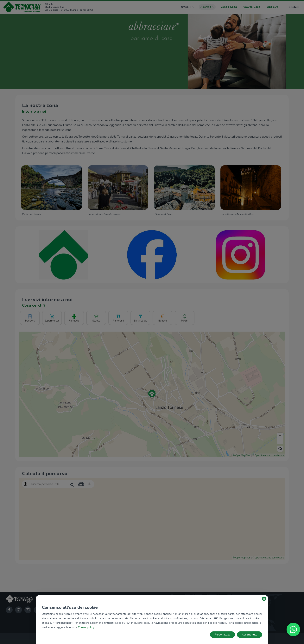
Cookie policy (86, 627)
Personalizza (222, 635)
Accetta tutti (250, 635)
